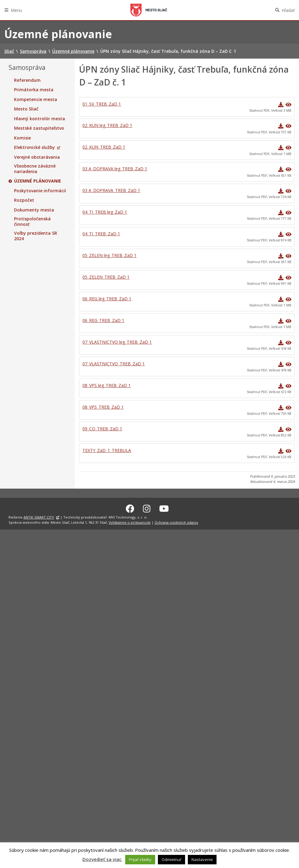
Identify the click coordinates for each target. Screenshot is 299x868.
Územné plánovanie (38, 181)
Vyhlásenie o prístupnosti (130, 521)
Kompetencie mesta (36, 99)
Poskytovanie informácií (40, 191)
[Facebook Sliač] (130, 508)
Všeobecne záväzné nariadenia (35, 169)
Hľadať (288, 10)
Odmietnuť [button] (171, 859)
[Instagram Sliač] (147, 508)
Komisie (22, 138)
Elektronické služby (35, 147)
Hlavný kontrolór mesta (40, 119)
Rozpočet (24, 200)
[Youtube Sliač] (164, 508)
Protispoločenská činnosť (32, 221)
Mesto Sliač (26, 109)
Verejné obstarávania (37, 157)
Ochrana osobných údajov (176, 521)
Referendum (27, 80)
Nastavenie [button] (202, 859)
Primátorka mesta (34, 90)
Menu (16, 10)
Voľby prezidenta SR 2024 (36, 236)
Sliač (149, 10)
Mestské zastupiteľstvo (39, 128)
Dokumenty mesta (34, 210)
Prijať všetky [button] (140, 859)
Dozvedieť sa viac (102, 859)
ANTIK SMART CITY (39, 517)
